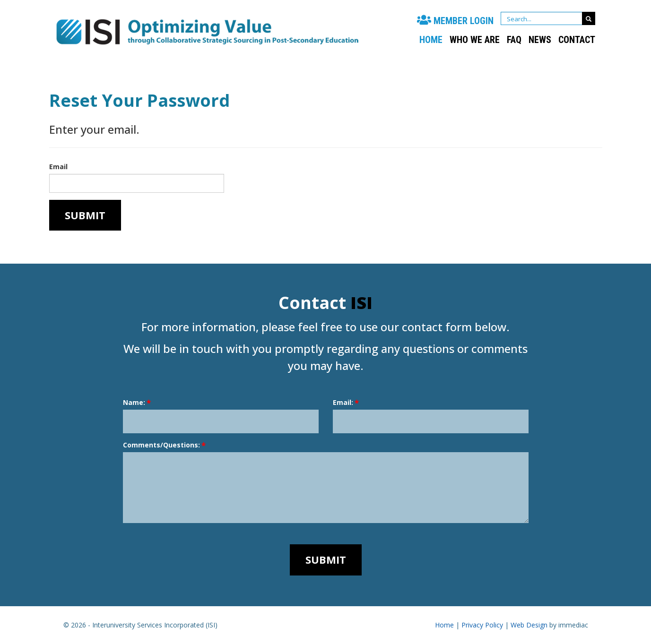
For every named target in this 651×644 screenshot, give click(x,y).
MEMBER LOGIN (455, 21)
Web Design (529, 625)
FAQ (514, 40)
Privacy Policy (482, 625)
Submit (85, 215)
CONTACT (577, 40)
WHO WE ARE (475, 40)
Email (58, 167)
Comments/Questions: (161, 445)
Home (431, 40)
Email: (343, 402)
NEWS (540, 40)
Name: (134, 402)
